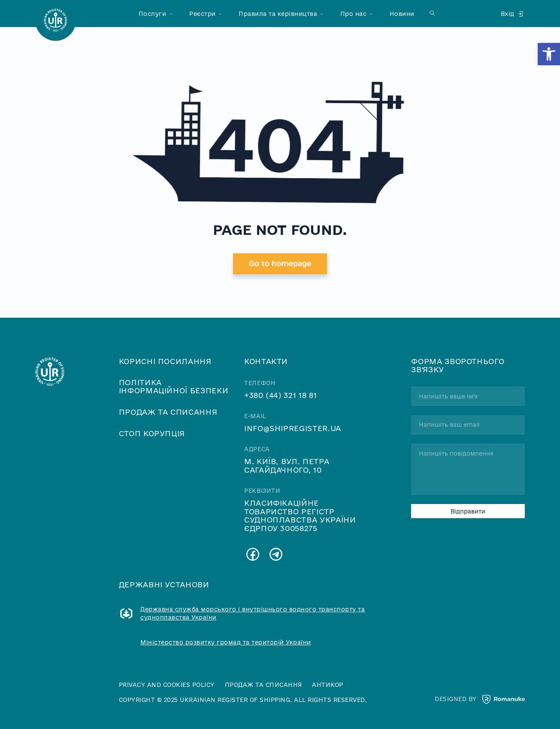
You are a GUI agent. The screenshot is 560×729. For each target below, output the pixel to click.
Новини (402, 14)
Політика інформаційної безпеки (174, 386)
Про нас (354, 14)
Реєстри (203, 14)
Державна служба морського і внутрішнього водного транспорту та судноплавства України (253, 613)
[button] (549, 54)
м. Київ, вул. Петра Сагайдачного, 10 (287, 465)
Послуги (153, 14)
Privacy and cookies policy (167, 685)
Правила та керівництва (278, 14)
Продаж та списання (168, 412)
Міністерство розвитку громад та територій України (226, 642)
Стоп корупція (152, 433)
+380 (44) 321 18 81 (280, 395)
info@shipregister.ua (293, 428)
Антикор (328, 685)
